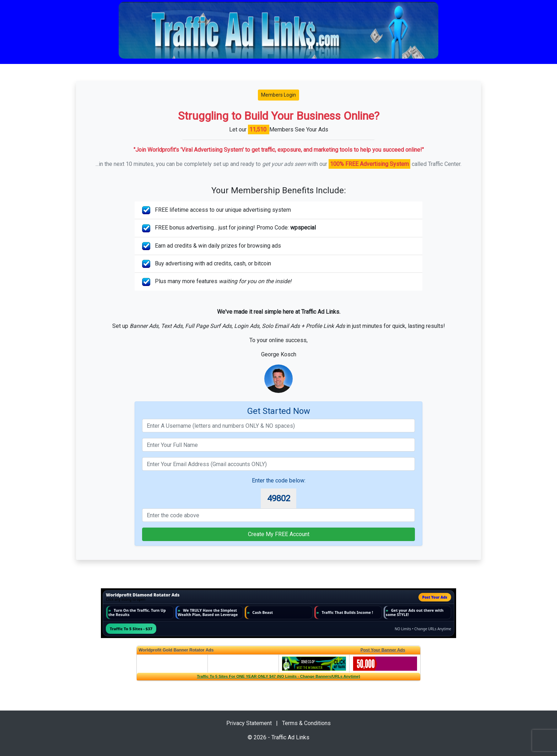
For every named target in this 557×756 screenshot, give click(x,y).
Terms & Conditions (306, 723)
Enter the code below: (279, 480)
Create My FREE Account (279, 534)
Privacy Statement (249, 723)
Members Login (278, 95)
